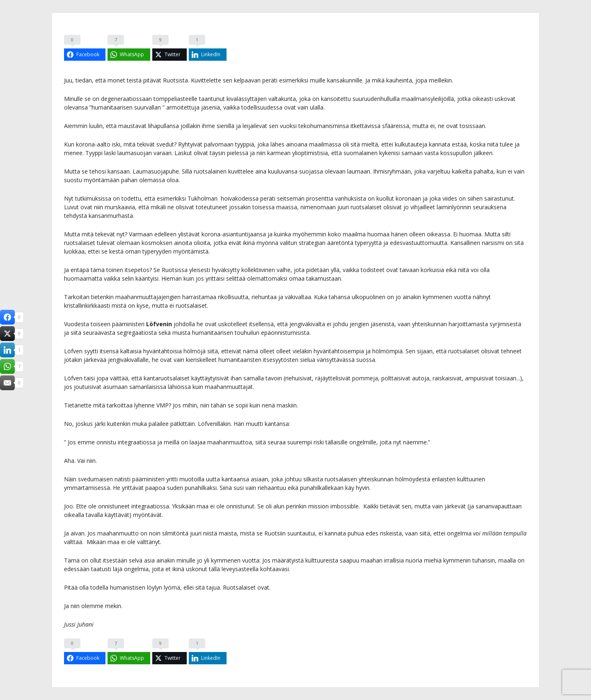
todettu (131, 198)
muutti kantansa (267, 424)
